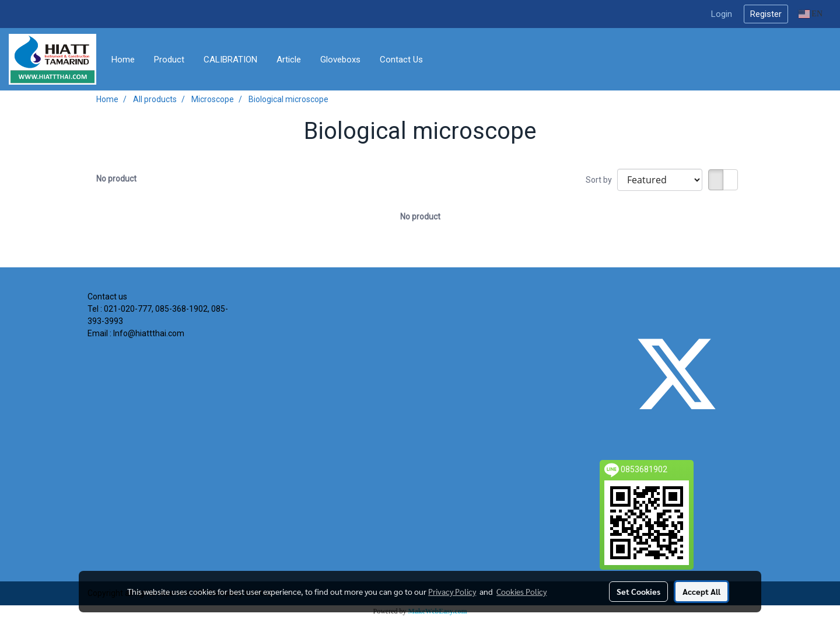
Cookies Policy (521, 591)
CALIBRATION (230, 60)
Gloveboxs (340, 60)
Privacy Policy (452, 591)
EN (811, 14)
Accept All (701, 591)
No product (116, 179)
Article (289, 60)
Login (722, 14)
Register (766, 14)
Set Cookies (638, 591)
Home (123, 60)
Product (169, 60)
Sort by (601, 180)
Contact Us (401, 60)
